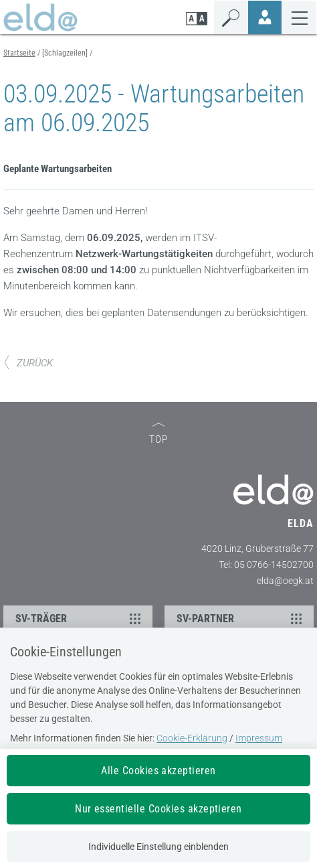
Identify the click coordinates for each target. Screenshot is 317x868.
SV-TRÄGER (80, 618)
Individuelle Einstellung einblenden (158, 847)
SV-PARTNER (241, 618)
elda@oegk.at (285, 581)
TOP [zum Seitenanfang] (158, 434)
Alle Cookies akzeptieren (158, 771)
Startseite (19, 53)
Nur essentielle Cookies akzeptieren (158, 809)
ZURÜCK (28, 363)
